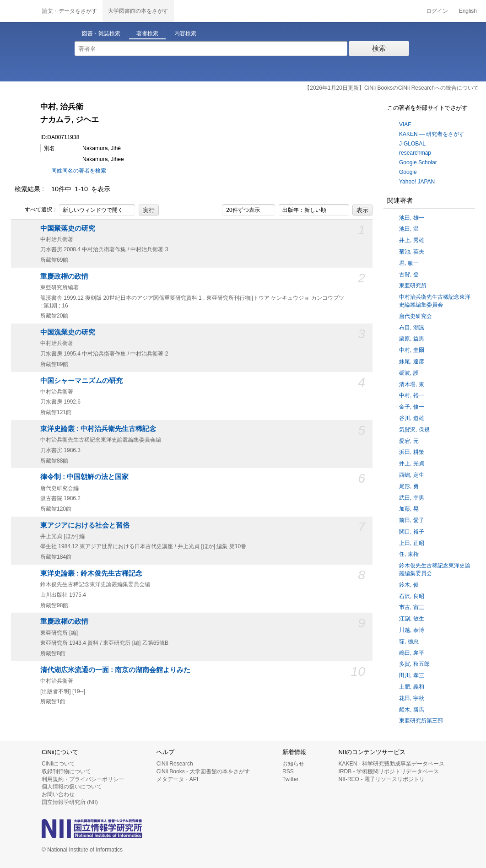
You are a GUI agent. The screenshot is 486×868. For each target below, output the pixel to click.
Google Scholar (418, 162)
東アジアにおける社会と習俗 (85, 525)
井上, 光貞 (412, 464)
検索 (379, 48)
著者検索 (147, 33)
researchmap (415, 153)
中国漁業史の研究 (68, 332)
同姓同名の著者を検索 (79, 171)
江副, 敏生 (412, 619)
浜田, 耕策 (412, 452)
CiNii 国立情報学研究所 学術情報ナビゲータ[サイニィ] (18, 11)
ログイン (437, 11)
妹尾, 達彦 (412, 361)
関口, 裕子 (412, 532)
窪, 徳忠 (409, 642)
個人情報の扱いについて (72, 787)
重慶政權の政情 (64, 621)
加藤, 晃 (409, 509)
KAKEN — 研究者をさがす (432, 134)
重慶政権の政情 (64, 276)
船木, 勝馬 (412, 710)
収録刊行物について (66, 771)
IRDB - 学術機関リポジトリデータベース (389, 771)
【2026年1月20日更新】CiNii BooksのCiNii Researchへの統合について (391, 88)
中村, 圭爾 (412, 350)
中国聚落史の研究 (68, 228)
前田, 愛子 (412, 520)
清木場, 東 (412, 384)
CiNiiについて (58, 764)
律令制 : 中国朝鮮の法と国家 (84, 477)
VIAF (405, 124)
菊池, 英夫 (412, 252)
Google (408, 172)
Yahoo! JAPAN (417, 182)
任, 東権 (409, 554)
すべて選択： (36, 210)
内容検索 (185, 33)
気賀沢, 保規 (414, 430)
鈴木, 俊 (409, 585)
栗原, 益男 (412, 339)
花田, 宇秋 (412, 698)
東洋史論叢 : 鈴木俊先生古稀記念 (91, 573)
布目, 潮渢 (412, 328)
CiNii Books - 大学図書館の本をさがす (203, 771)
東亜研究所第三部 (421, 721)
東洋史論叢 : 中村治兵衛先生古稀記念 (98, 429)
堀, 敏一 (409, 263)
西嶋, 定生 (412, 475)
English (468, 11)
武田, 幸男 (412, 498)
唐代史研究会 (416, 316)
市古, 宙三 (412, 607)
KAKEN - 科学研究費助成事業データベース (391, 764)
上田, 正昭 (412, 543)
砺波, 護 (409, 373)
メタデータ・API (177, 779)
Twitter (290, 779)
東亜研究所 (413, 286)
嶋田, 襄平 (412, 653)
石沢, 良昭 (412, 596)
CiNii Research (175, 764)
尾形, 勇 (409, 486)
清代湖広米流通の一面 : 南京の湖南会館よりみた (115, 670)
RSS (288, 771)
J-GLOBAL (412, 144)
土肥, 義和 (412, 687)
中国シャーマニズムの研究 (81, 381)
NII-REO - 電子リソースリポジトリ (382, 779)
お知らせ (293, 764)
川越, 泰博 (412, 630)
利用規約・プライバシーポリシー (83, 779)
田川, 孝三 (412, 675)
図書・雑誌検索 (101, 33)
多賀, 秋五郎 (414, 664)
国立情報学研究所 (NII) (70, 802)
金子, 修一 (412, 407)
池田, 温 (409, 229)
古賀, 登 (409, 275)
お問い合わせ (58, 794)
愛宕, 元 (409, 441)
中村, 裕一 (412, 395)
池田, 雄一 (412, 218)
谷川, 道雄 (412, 418)
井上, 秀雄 (412, 240)
